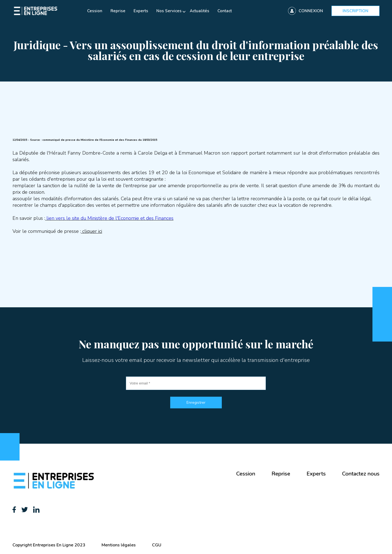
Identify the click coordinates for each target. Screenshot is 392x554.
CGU (157, 545)
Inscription (355, 11)
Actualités (200, 11)
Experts (141, 11)
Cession (95, 11)
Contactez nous (361, 474)
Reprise (118, 11)
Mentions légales (119, 545)
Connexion (311, 11)
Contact (225, 11)
